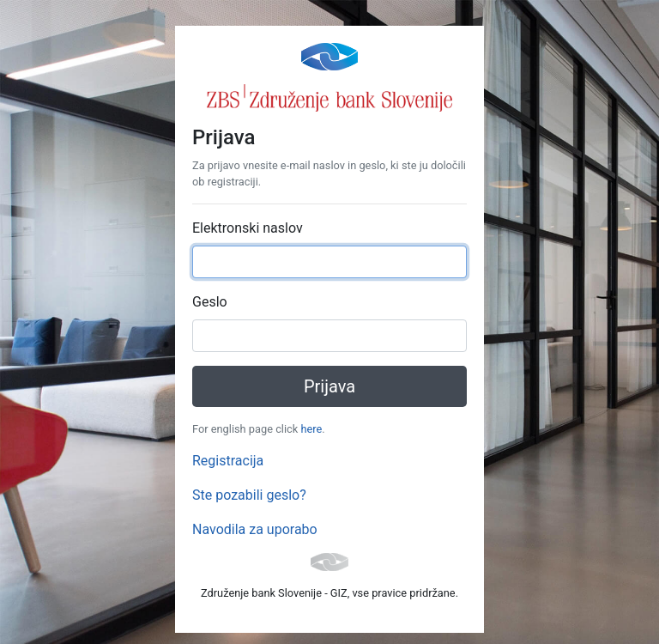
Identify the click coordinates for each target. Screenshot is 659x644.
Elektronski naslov (248, 228)
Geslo (210, 302)
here (311, 429)
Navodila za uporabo (255, 529)
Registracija (228, 461)
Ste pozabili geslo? (249, 495)
